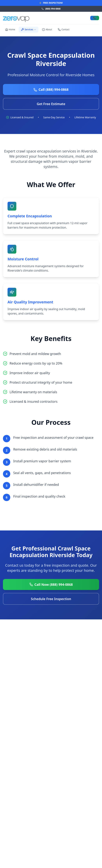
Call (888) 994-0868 (51, 89)
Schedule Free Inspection (51, 599)
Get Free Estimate (51, 104)
